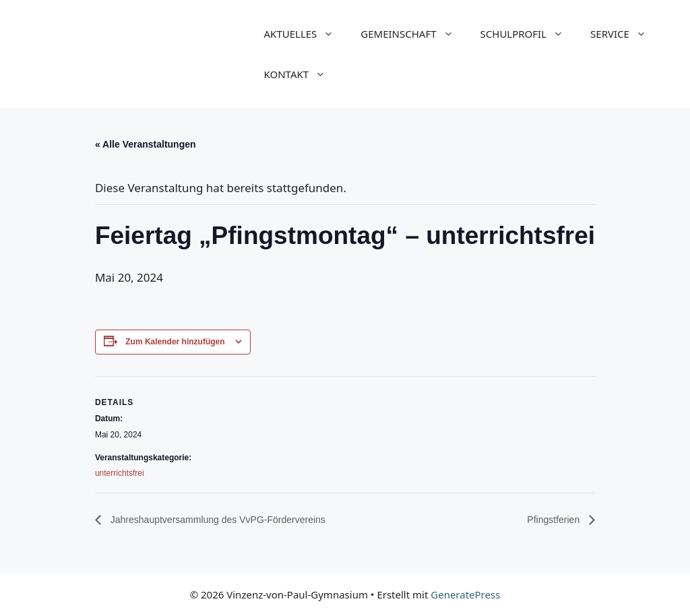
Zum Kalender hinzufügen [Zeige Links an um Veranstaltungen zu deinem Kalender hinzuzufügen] (175, 342)
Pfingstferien (555, 520)
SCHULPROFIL (529, 34)
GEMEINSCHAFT (413, 34)
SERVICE (625, 34)
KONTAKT (302, 74)
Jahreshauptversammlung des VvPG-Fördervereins (217, 520)
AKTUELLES (306, 34)
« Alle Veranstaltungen (146, 144)
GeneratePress (465, 594)
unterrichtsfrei (120, 473)
